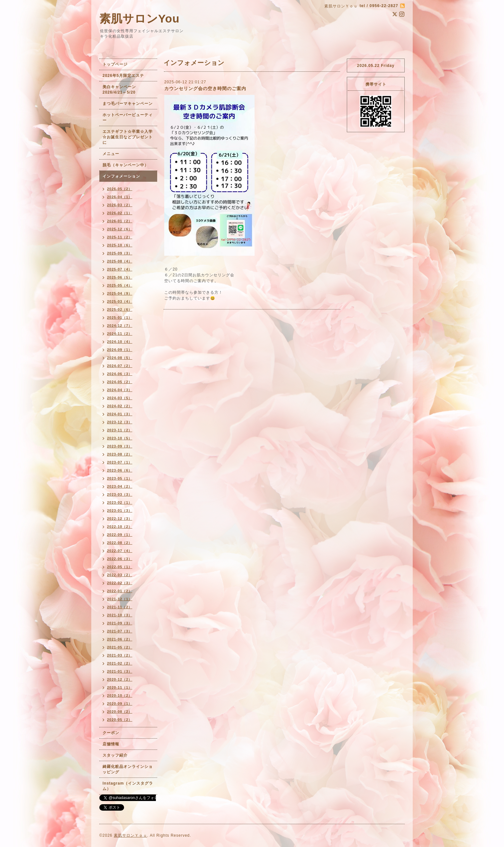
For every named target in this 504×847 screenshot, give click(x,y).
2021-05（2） (120, 647)
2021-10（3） (120, 615)
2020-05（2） (120, 720)
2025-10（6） (120, 245)
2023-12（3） (120, 422)
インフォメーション (121, 176)
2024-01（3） (120, 414)
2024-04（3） (120, 390)
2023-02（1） (120, 502)
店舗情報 (111, 744)
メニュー (111, 154)
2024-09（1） (120, 350)
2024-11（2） (120, 334)
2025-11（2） (120, 237)
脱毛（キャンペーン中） (126, 165)
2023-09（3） (120, 446)
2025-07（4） (120, 269)
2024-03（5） (120, 398)
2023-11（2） (120, 430)
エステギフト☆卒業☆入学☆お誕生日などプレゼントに (128, 137)
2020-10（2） (120, 695)
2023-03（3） (120, 494)
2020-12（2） (120, 679)
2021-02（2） (120, 663)
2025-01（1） (120, 318)
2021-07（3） (120, 631)
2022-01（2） (120, 591)
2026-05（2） (120, 189)
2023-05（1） (120, 478)
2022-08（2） (120, 543)
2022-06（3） (120, 559)
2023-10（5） (120, 438)
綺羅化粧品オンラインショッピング (128, 769)
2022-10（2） (120, 527)
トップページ (115, 64)
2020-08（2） (120, 712)
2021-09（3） (120, 623)
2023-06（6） (120, 470)
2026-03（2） (120, 205)
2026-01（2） (120, 221)
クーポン (111, 733)
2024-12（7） (120, 326)
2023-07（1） (120, 462)
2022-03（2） (120, 575)
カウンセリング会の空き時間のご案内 (205, 88)
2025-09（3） (120, 253)
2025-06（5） (120, 277)
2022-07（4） (120, 551)
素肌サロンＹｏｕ (130, 835)
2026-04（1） (120, 197)
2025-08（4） (120, 261)
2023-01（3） (120, 511)
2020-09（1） (120, 704)
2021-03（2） (120, 655)
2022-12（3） (120, 519)
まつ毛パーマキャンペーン (128, 104)
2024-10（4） (120, 342)
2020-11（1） (120, 687)
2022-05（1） (120, 567)
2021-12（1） (120, 599)
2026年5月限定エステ (123, 76)
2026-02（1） (120, 213)
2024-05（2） (120, 382)
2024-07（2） (120, 366)
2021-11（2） (120, 607)
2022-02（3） (120, 583)
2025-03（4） (120, 301)
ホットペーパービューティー (128, 118)
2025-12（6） (120, 229)
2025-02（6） (120, 309)
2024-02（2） (120, 406)
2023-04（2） (120, 486)
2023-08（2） (120, 454)
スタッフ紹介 (115, 755)
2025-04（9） (120, 293)
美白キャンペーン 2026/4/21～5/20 (121, 90)
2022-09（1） (120, 535)
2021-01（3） (120, 671)
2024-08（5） (120, 358)
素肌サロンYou (139, 18)
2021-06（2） (120, 639)
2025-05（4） (120, 285)
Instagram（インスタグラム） (128, 786)
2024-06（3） (120, 374)
